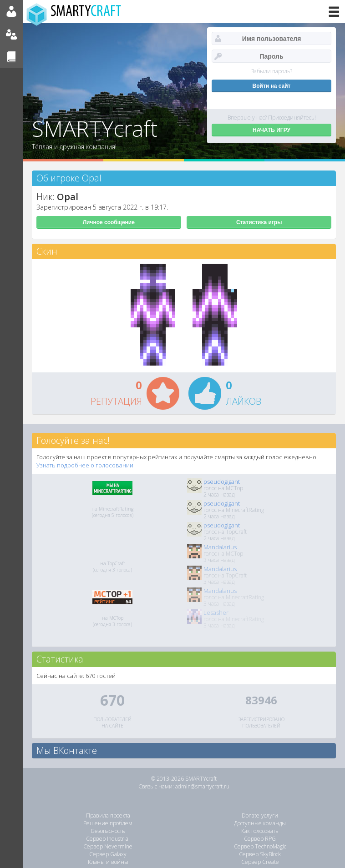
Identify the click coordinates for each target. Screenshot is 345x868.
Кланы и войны (108, 862)
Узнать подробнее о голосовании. (86, 465)
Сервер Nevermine (108, 846)
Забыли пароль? (272, 71)
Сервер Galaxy (108, 854)
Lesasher (216, 612)
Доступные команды (260, 823)
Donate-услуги (260, 815)
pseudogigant (222, 482)
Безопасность (108, 831)
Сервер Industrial (108, 839)
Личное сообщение (109, 222)
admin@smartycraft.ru (202, 786)
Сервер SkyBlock (260, 854)
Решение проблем (108, 823)
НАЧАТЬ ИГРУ (271, 130)
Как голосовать (260, 831)
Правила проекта (108, 815)
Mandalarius (220, 547)
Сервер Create (260, 862)
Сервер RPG (260, 839)
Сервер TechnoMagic (260, 846)
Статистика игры (259, 222)
